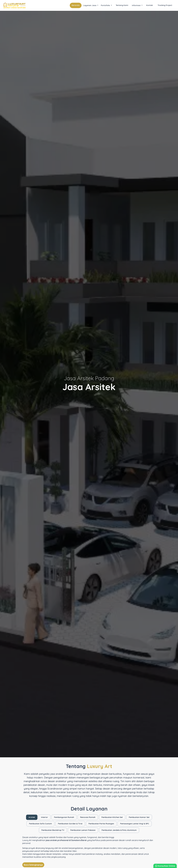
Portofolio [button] (106, 5)
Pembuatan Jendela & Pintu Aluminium (119, 830)
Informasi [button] (136, 5)
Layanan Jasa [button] (90, 5)
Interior (44, 817)
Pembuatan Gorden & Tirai (70, 824)
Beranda (76, 5)
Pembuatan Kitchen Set (112, 817)
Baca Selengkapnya (33, 865)
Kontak (149, 5)
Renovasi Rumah (88, 817)
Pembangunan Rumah (64, 817)
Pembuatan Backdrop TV (53, 830)
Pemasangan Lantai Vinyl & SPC (135, 824)
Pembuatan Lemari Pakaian (83, 830)
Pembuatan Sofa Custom (40, 824)
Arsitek (32, 817)
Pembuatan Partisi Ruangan (101, 824)
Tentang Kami (122, 5)
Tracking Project (165, 5)
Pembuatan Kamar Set (139, 817)
